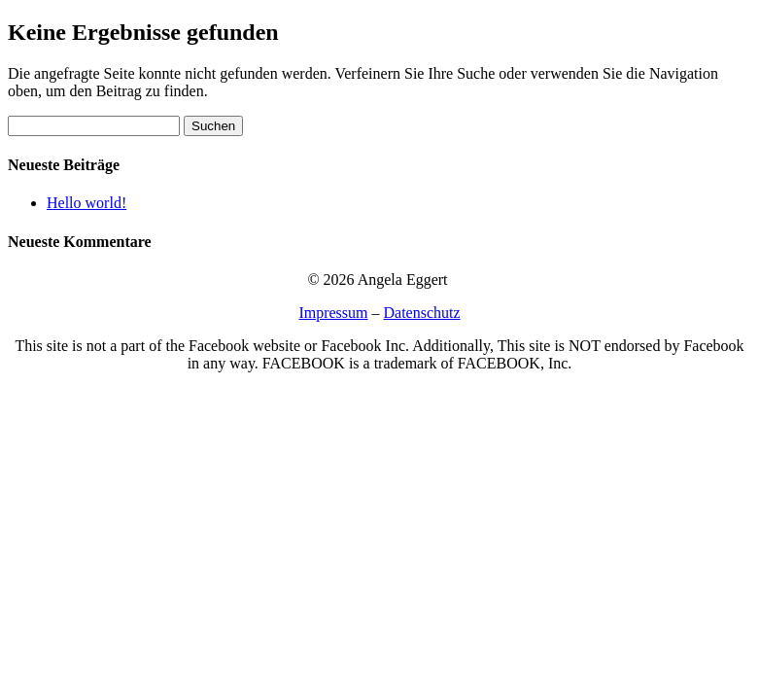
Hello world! (86, 203)
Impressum (333, 313)
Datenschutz (422, 313)
